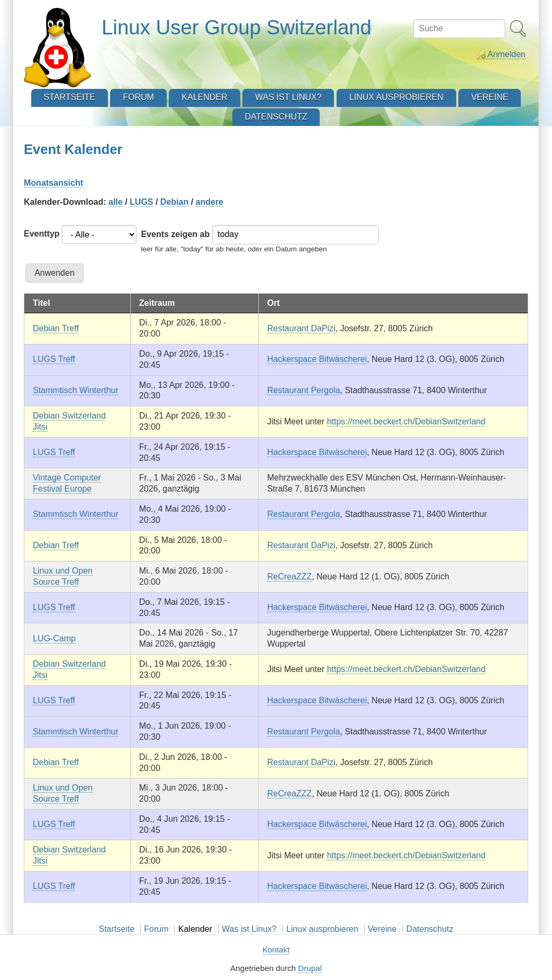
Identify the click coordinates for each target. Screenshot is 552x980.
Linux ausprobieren (322, 929)
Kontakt (276, 950)
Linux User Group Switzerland (237, 27)
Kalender (195, 929)
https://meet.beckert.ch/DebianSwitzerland (406, 421)
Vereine (382, 929)
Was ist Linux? (249, 929)
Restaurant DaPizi (301, 328)
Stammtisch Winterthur (76, 390)
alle (116, 202)
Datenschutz (430, 929)
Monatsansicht (53, 183)
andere (210, 202)
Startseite (116, 929)
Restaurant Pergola (304, 390)
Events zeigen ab (175, 234)
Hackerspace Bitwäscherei (317, 359)
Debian (174, 202)
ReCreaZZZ (289, 577)
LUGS (141, 202)
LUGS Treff (54, 359)
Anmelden (506, 54)
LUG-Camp (54, 638)
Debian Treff (56, 328)
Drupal (310, 968)
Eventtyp (42, 234)
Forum (156, 929)
